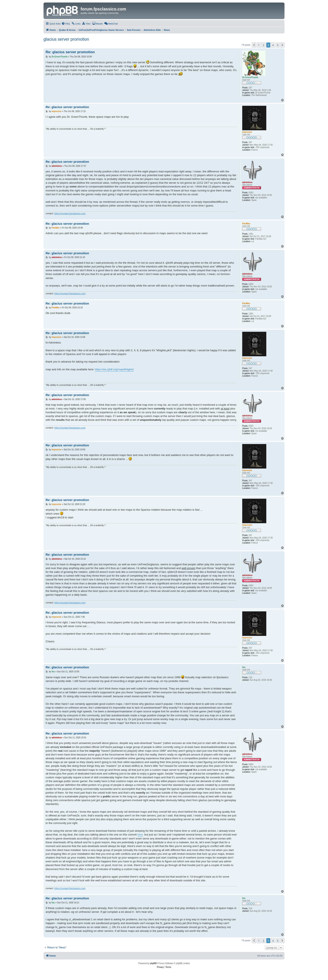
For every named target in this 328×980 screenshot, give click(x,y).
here (140, 835)
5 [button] (278, 45)
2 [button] (263, 45)
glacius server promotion (66, 39)
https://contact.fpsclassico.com (70, 213)
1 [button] (259, 45)
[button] (254, 45)
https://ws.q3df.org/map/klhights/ (114, 369)
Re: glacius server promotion (70, 52)
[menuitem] (66, 24)
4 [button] (273, 45)
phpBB (153, 963)
